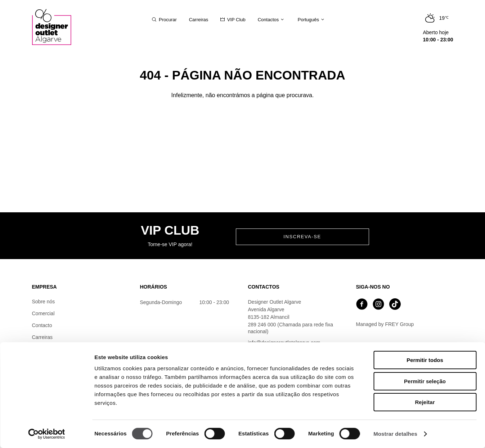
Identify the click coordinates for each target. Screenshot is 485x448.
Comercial (43, 313)
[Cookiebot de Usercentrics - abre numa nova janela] (47, 434)
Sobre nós (44, 302)
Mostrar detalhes (395, 434)
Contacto (42, 325)
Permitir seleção (425, 381)
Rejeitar (425, 402)
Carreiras (42, 337)
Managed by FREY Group (385, 324)
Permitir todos (425, 360)
